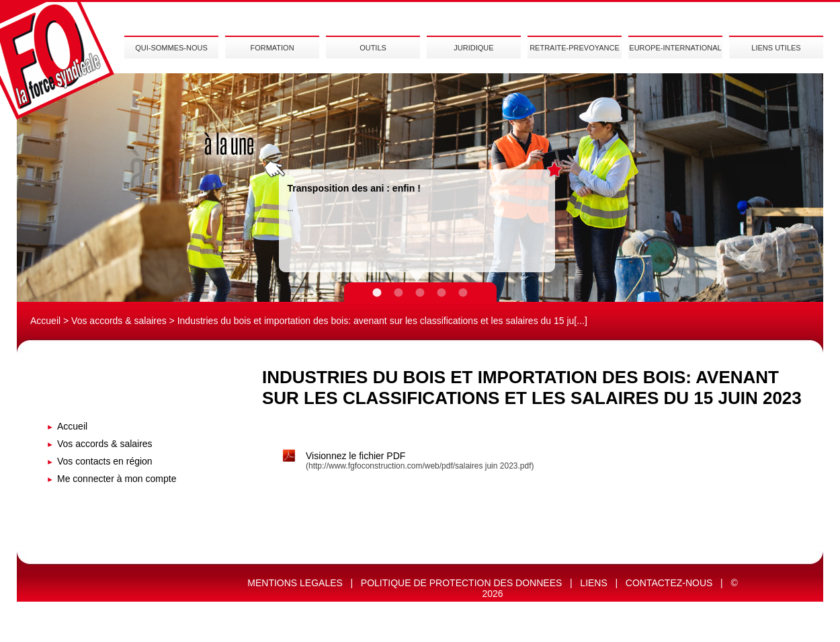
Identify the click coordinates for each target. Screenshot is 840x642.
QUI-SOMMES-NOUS (171, 48)
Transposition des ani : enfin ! (354, 188)
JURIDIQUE (473, 48)
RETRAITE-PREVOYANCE (575, 48)
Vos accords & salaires (119, 321)
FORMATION (272, 48)
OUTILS (373, 48)
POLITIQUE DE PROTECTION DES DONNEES (462, 583)
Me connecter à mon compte (117, 479)
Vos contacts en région (105, 461)
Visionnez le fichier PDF (355, 456)
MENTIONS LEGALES (295, 583)
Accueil (45, 321)
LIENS (593, 583)
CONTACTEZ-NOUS (669, 583)
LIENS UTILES (776, 48)
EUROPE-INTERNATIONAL (675, 48)
